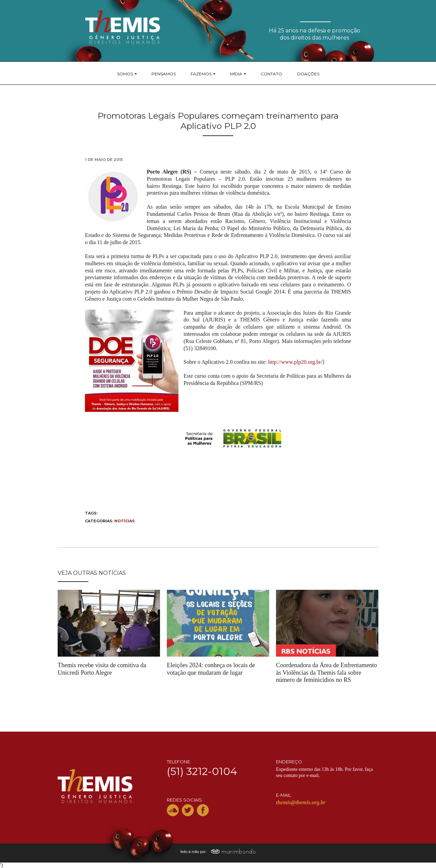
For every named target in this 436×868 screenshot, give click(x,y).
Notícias (125, 521)
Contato (271, 74)
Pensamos (164, 74)
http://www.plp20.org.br (295, 362)
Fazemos (201, 74)
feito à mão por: (218, 852)
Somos (125, 74)
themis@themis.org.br (301, 802)
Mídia (236, 74)
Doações (308, 74)
